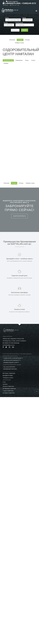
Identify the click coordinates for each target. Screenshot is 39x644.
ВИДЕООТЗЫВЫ (8, 376)
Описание (12, 40)
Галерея (20, 40)
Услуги (33, 60)
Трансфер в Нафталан (10, 389)
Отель (7, 18)
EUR (16, 5)
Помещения (19, 60)
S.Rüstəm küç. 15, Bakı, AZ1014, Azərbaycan (15, 341)
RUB (13, 5)
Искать (25, 30)
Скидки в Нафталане (9, 393)
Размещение (19, 23)
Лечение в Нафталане (8, 386)
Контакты (5, 384)
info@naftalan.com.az (9, 345)
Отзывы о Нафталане (10, 373)
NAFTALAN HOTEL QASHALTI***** (12, 360)
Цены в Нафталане (9, 391)
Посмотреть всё (8, 60)
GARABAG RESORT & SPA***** (11, 362)
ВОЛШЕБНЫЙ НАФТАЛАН (10, 369)
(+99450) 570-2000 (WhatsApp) (12, 343)
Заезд (24, 18)
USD (18, 5)
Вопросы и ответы (9, 378)
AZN (11, 5)
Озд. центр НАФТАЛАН (9, 367)
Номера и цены (19, 43)
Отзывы (27, 40)
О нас (4, 382)
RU (4, 2)
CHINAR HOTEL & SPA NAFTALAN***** (13, 358)
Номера (6, 63)
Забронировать (19, 216)
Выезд (6, 23)
